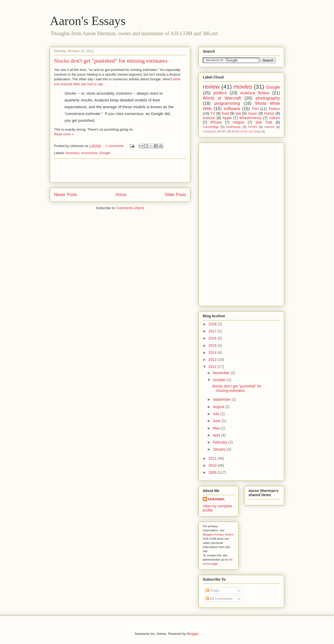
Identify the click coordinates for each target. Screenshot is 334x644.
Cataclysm (210, 131)
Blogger (193, 634)
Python (274, 109)
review (211, 87)
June (217, 421)
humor (269, 113)
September (222, 399)
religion (239, 122)
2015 (213, 345)
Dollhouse (234, 127)
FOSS (253, 127)
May (217, 428)
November (222, 373)
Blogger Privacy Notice (218, 534)
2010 (213, 465)
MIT (224, 131)
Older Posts (175, 195)
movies (243, 87)
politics (220, 93)
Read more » (64, 134)
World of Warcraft (222, 98)
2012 (213, 367)
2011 (213, 458)
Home (121, 195)
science (209, 118)
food (225, 113)
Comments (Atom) (130, 208)
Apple (227, 118)
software (232, 109)
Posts (213, 591)
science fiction (255, 93)
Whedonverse (250, 118)
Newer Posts (65, 195)
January (220, 449)
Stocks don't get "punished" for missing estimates (111, 61)
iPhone (216, 122)
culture (275, 118)
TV (213, 113)
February (220, 442)
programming (227, 103)
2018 (213, 324)
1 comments (114, 146)
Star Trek (264, 122)
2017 (213, 331)
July (216, 414)
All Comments (219, 599)
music (253, 113)
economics (89, 153)
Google (105, 153)
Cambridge (211, 127)
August (219, 407)
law (238, 113)
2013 (213, 360)
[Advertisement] (120, 171)
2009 (213, 472)
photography (268, 98)
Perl (255, 109)
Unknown (216, 499)
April (217, 435)
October (220, 380)
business (73, 153)
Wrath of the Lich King (246, 131)
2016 (213, 338)
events (269, 127)
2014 (213, 353)
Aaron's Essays (88, 21)
